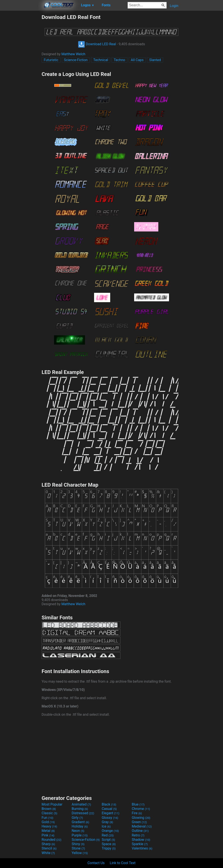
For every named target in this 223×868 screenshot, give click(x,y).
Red (108, 835)
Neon (78, 831)
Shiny (78, 844)
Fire (137, 813)
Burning (80, 809)
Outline (140, 831)
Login (174, 6)
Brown (49, 809)
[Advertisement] (21, 79)
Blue (138, 804)
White (48, 853)
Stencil (49, 848)
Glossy (110, 818)
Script (108, 840)
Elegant (111, 813)
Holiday (80, 826)
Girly (77, 818)
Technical (101, 60)
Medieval (142, 826)
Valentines (142, 848)
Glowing (141, 818)
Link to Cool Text (123, 863)
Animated (81, 804)
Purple (80, 835)
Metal (48, 831)
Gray (107, 822)
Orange (110, 831)
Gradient (80, 822)
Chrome (141, 809)
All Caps (137, 60)
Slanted (155, 60)
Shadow (141, 840)
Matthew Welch (73, 54)
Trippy (109, 848)
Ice (106, 826)
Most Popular (52, 804)
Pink (48, 835)
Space (109, 844)
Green (139, 822)
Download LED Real (97, 44)
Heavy (49, 826)
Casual (109, 809)
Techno (119, 60)
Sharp (48, 844)
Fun (47, 818)
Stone (78, 848)
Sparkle (140, 844)
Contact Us (96, 863)
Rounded (52, 840)
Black (109, 804)
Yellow (80, 853)
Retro (138, 835)
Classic (49, 813)
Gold (48, 822)
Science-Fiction (76, 60)
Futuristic (51, 60)
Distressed (83, 813)
